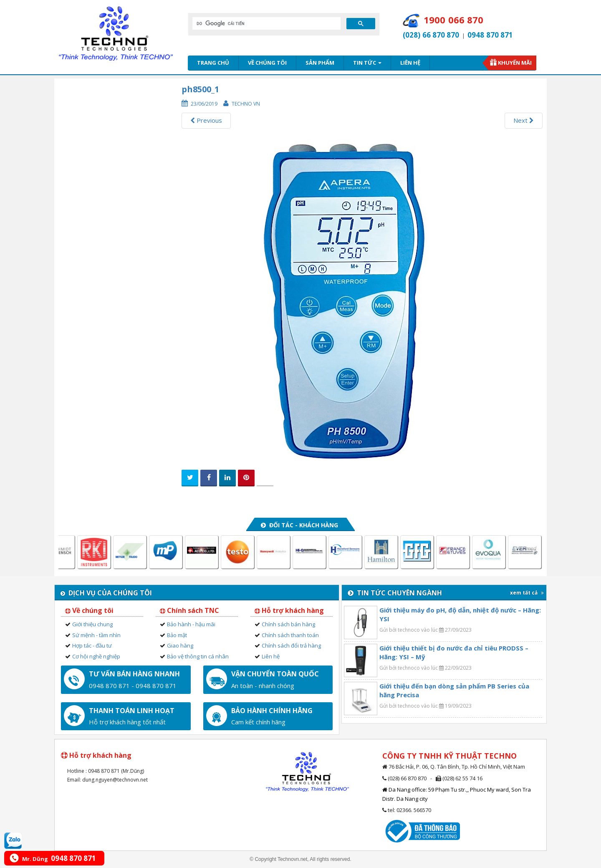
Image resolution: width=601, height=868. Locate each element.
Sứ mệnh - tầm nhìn (96, 635)
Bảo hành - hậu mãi (191, 624)
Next (524, 120)
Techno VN (246, 104)
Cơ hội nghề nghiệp (96, 656)
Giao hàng (180, 645)
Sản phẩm (320, 63)
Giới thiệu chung (92, 624)
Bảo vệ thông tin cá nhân (198, 656)
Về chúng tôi (267, 63)
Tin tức (367, 63)
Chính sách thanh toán (290, 635)
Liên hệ (410, 63)
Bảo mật (177, 635)
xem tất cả (527, 593)
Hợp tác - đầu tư (92, 645)
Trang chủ (213, 63)
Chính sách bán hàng (288, 624)
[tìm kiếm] (266, 23)
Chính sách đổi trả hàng (291, 645)
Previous (206, 120)
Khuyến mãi (515, 63)
